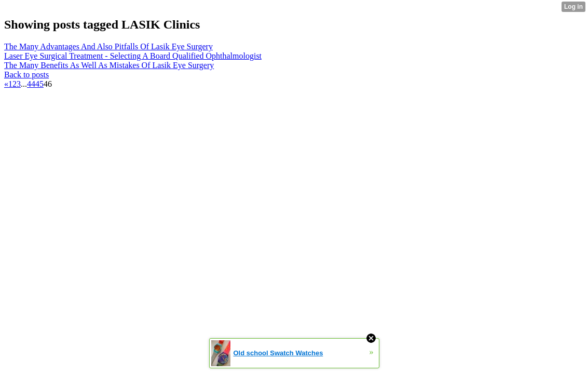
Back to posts (26, 75)
